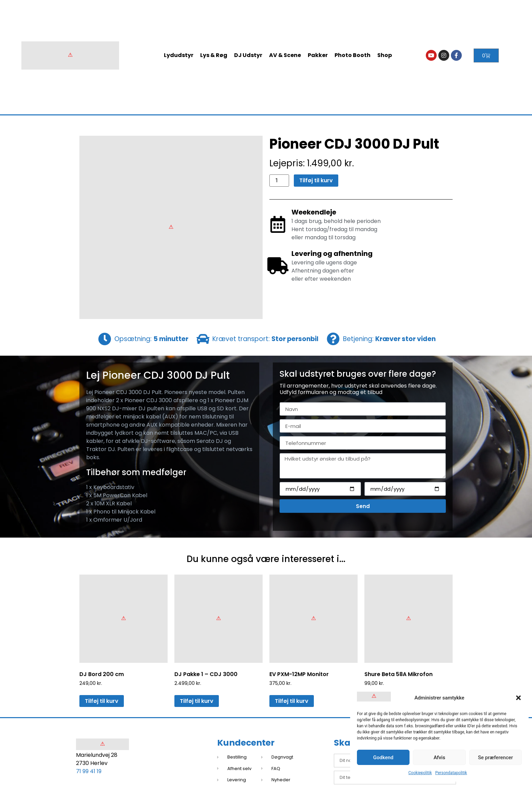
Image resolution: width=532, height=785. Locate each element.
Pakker (318, 55)
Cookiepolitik (420, 773)
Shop (385, 55)
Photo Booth (353, 55)
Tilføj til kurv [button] (102, 701)
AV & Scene (285, 55)
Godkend (383, 758)
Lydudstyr (179, 55)
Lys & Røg (214, 55)
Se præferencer (496, 758)
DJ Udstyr (248, 55)
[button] (518, 698)
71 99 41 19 (89, 771)
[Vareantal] (279, 181)
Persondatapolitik (451, 773)
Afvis (439, 758)
